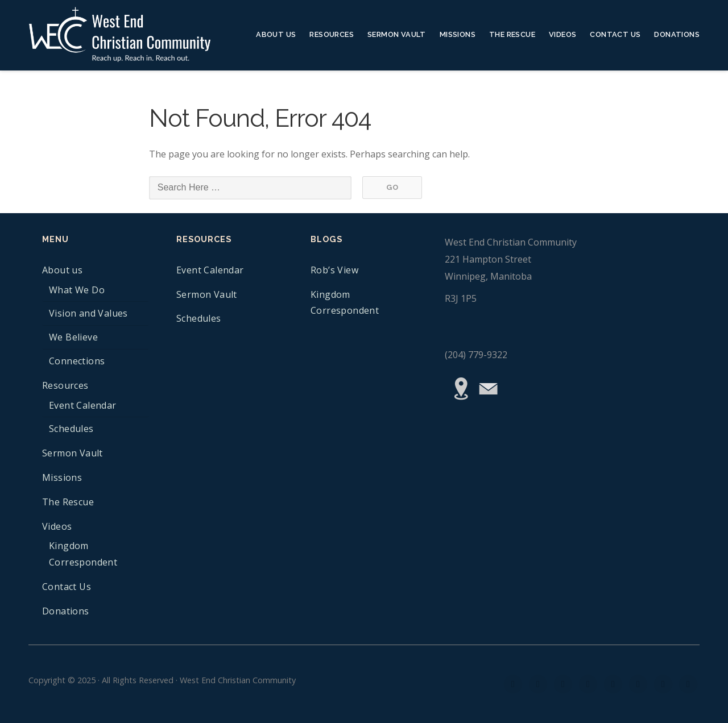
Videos (562, 34)
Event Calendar (83, 405)
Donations (677, 34)
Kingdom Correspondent (83, 554)
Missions (458, 34)
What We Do (77, 290)
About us (276, 34)
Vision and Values (88, 313)
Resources (332, 34)
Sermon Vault (397, 34)
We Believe (73, 337)
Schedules (71, 429)
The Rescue (512, 34)
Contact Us (615, 34)
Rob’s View (334, 270)
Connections (77, 361)
